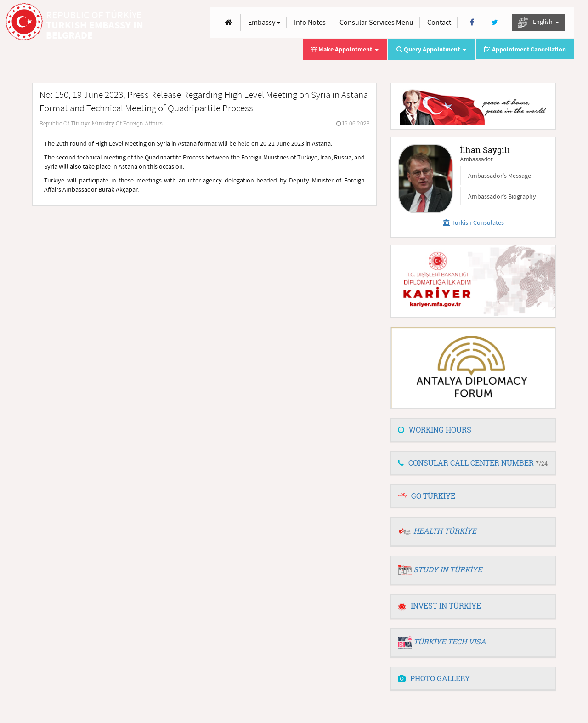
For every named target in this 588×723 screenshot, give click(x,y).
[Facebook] (472, 22)
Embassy (264, 22)
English (538, 22)
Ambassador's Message (500, 176)
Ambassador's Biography (502, 196)
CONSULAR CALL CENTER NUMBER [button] (473, 463)
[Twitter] (495, 22)
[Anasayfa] (229, 22)
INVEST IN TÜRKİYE (439, 606)
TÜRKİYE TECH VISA (450, 641)
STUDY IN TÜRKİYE (448, 569)
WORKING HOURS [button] (435, 430)
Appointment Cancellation (525, 49)
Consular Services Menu (376, 22)
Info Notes (310, 22)
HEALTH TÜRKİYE (445, 531)
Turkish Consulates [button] (473, 222)
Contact (439, 22)
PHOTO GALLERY (434, 678)
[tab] (473, 430)
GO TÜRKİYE (433, 496)
